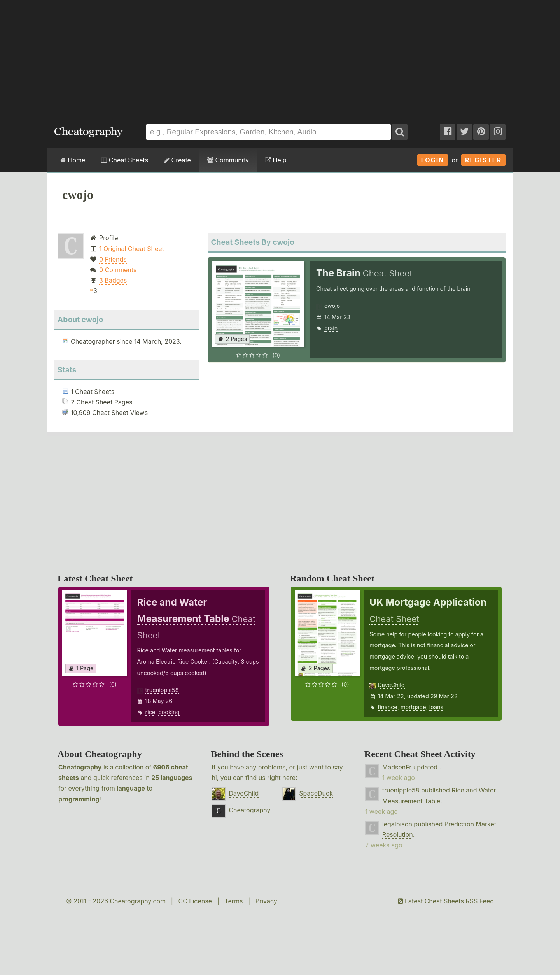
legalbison (397, 824)
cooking (169, 712)
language (131, 788)
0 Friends (113, 259)
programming (79, 799)
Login (433, 160)
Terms (234, 901)
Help (276, 160)
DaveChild (391, 685)
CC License (195, 901)
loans (436, 707)
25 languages (172, 778)
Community (228, 160)
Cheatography (80, 767)
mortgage (413, 707)
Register (483, 160)
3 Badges (113, 280)
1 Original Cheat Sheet (132, 249)
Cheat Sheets (125, 160)
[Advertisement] (280, 58)
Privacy (266, 901)
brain (331, 328)
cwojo (332, 306)
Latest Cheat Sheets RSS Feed (446, 901)
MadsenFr (397, 767)
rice (150, 712)
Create (178, 160)
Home (73, 160)
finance (388, 707)
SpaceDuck (316, 793)
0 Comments (118, 270)
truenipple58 (162, 690)
